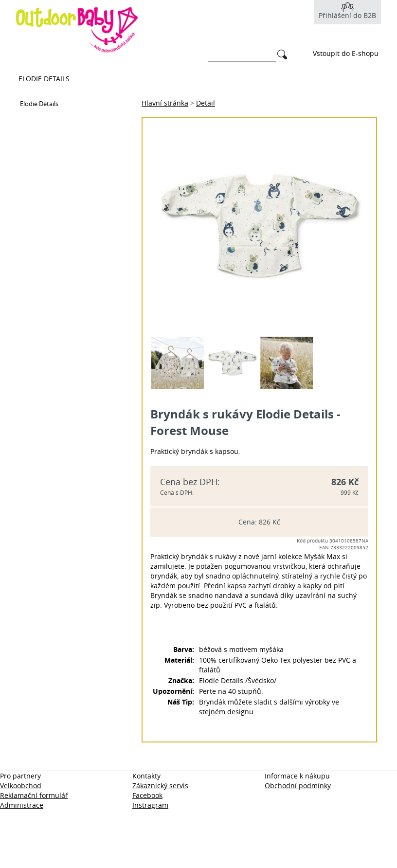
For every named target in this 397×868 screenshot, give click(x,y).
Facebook (147, 795)
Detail (206, 103)
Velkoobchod (21, 786)
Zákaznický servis (160, 786)
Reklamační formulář (34, 795)
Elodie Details (44, 79)
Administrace (22, 805)
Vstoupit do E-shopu (346, 53)
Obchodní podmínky (298, 786)
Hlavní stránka (165, 103)
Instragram (150, 805)
